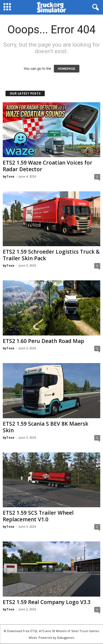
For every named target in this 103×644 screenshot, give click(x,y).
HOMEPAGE (67, 69)
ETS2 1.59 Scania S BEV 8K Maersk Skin (45, 427)
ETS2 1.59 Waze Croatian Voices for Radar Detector (48, 166)
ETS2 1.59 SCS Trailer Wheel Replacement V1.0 (38, 516)
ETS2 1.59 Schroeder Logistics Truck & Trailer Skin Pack (51, 255)
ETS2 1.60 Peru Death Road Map (43, 341)
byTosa (9, 176)
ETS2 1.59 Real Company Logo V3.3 (47, 602)
